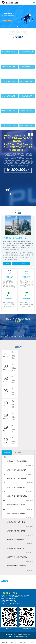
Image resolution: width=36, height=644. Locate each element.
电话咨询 (31, 642)
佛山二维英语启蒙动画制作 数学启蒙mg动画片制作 (17, 470)
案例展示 (14, 642)
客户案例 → (16, 263)
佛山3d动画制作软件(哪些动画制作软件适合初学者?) (17, 513)
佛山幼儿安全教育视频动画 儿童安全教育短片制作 (17, 496)
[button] (17, 26)
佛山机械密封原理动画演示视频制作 (17, 461)
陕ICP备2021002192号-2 (20, 636)
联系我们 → (25, 263)
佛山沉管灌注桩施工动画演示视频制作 (17, 479)
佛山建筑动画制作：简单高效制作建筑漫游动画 (17, 505)
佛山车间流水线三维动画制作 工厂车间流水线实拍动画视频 (17, 557)
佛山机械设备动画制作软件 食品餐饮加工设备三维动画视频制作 (17, 531)
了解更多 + (7, 263)
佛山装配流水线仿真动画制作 (17, 566)
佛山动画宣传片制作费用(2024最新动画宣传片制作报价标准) (17, 487)
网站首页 (5, 642)
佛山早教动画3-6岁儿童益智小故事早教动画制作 (17, 522)
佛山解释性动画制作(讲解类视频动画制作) (17, 548)
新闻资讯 (23, 642)
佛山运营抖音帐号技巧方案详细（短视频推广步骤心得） (17, 540)
